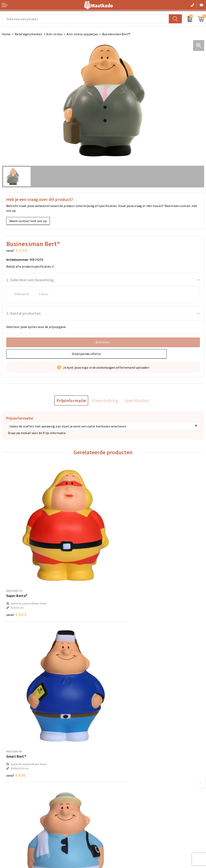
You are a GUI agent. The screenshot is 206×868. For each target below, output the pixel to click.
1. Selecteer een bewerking (30, 280)
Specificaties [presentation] (137, 400)
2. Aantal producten (24, 313)
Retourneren (11, 820)
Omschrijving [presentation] (105, 400)
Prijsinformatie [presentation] (71, 400)
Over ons (111, 758)
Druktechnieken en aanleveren (127, 778)
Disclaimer (113, 826)
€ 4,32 (16, 724)
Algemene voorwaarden (122, 807)
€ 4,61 (117, 588)
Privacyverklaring (117, 820)
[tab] (71, 400)
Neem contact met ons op (28, 221)
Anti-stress (54, 34)
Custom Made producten (122, 771)
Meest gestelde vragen (121, 765)
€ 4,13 (16, 588)
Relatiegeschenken (28, 34)
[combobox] (85, 19)
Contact (8, 807)
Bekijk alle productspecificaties (30, 266)
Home (6, 34)
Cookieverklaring (117, 813)
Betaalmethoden (14, 813)
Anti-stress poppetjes (82, 34)
